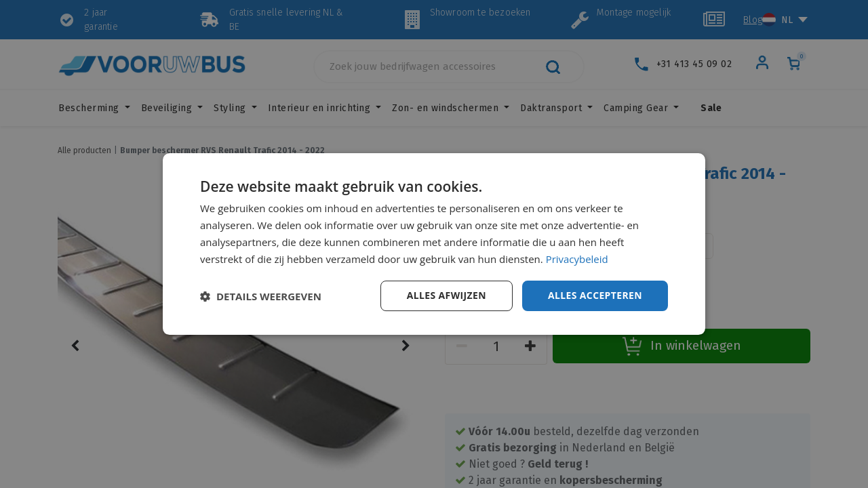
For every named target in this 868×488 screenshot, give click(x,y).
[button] (261, 296)
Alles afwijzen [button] (446, 295)
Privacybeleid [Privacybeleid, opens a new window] (577, 259)
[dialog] (434, 244)
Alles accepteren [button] (595, 295)
